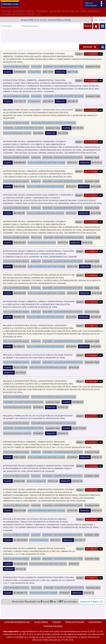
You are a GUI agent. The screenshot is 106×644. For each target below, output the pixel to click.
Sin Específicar (34, 72)
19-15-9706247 (92, 442)
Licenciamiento (95, 622)
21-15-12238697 (91, 81)
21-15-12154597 (91, 110)
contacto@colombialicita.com (17, 622)
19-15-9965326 (92, 275)
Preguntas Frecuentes (53, 626)
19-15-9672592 (92, 466)
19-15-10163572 (91, 195)
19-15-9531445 (92, 490)
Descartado (36, 237)
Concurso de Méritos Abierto (16, 67)
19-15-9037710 (92, 578)
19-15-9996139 (92, 251)
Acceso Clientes (41, 622)
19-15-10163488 (91, 171)
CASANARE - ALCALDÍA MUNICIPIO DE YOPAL (63, 67)
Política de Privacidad (75, 622)
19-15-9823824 (92, 355)
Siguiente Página (92, 602)
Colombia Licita (10, 4)
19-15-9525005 (92, 519)
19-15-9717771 (92, 416)
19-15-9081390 (92, 549)
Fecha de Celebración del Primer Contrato (46, 162)
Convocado (36, 67)
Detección (88, 47)
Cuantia (8, 72)
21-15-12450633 (91, 54)
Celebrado (36, 157)
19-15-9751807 (92, 381)
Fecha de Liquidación (36, 481)
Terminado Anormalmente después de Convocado (54, 123)
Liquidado (36, 476)
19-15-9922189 (92, 302)
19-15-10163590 (91, 222)
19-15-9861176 (92, 326)
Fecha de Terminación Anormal (17, 133)
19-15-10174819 (91, 142)
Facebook (57, 622)
